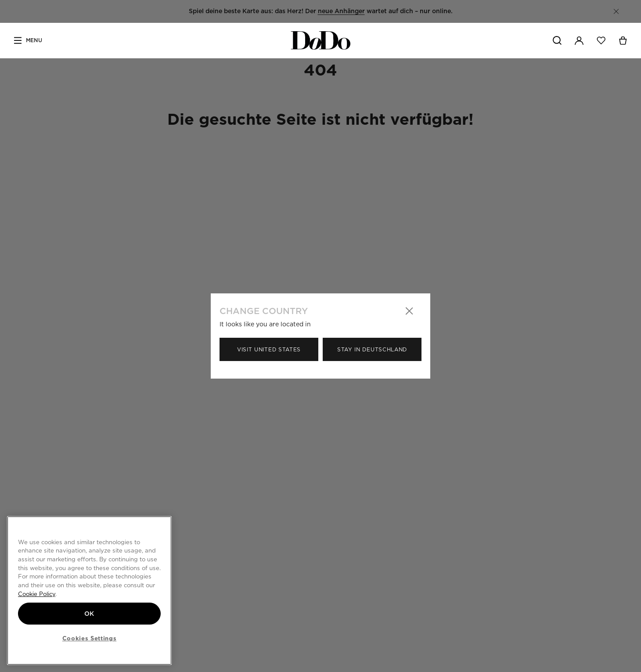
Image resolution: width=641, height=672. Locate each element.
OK (89, 614)
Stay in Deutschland (372, 349)
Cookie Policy (37, 594)
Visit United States (269, 349)
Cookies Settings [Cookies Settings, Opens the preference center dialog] (90, 638)
